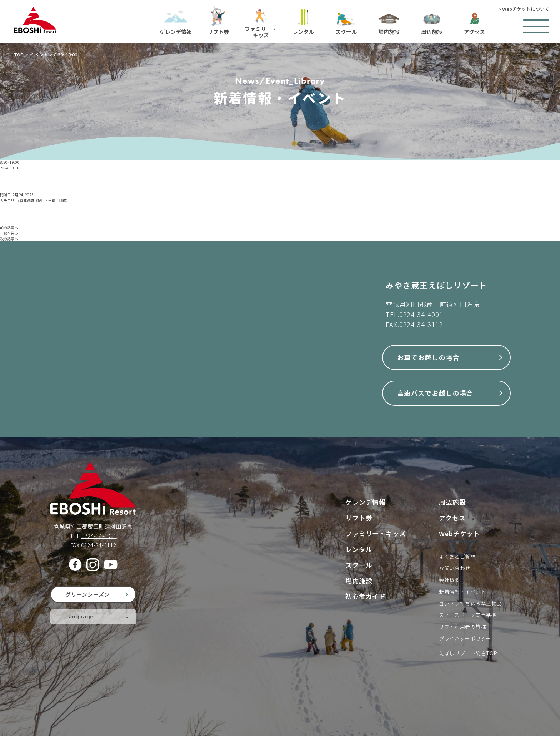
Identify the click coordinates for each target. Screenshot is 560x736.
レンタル (359, 549)
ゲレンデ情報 (366, 502)
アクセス (452, 518)
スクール (359, 565)
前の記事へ (9, 228)
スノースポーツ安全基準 (468, 615)
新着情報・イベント (462, 592)
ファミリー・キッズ (376, 533)
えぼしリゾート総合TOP (468, 653)
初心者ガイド (366, 596)
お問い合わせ (455, 568)
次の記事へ (9, 239)
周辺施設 (452, 502)
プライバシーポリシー (465, 638)
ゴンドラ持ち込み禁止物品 (470, 603)
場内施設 (359, 581)
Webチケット (459, 533)
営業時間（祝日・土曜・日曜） (45, 200)
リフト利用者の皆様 (462, 627)
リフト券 (359, 518)
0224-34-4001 (421, 314)
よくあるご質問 (457, 557)
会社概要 (449, 580)
